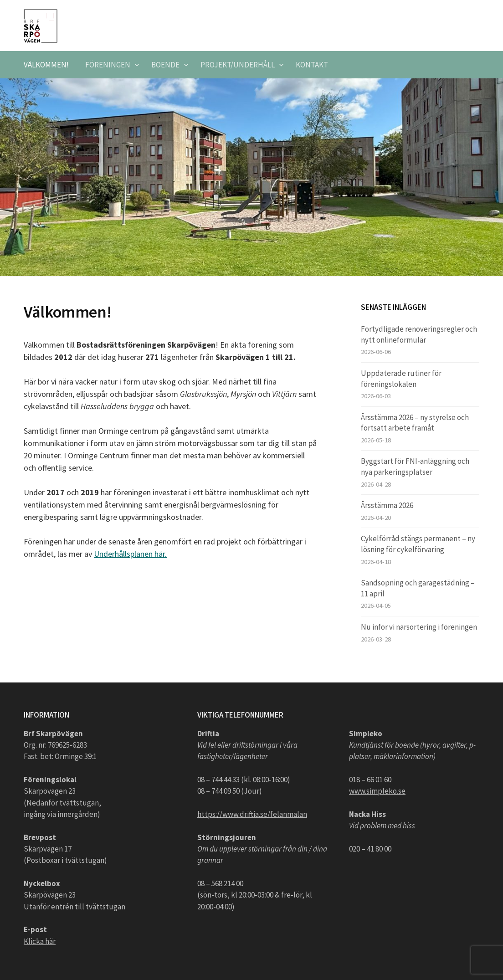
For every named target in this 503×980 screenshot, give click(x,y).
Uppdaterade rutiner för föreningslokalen (401, 379)
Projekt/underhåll (238, 65)
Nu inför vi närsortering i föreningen (419, 627)
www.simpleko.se (377, 791)
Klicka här (40, 941)
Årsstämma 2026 (387, 505)
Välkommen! (46, 65)
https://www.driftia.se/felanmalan (252, 814)
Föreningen (108, 65)
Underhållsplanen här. (130, 554)
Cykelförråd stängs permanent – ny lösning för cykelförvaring (418, 544)
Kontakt (312, 65)
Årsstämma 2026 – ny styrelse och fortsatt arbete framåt (415, 423)
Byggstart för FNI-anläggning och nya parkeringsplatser (415, 467)
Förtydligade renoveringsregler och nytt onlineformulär (419, 334)
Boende (165, 65)
